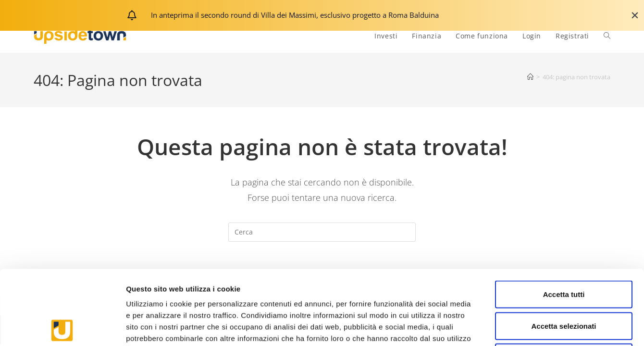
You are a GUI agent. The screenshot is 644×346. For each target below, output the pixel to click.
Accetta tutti (564, 220)
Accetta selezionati (563, 252)
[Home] (530, 77)
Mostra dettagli (506, 327)
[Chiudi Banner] (635, 15)
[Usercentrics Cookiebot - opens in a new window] (62, 327)
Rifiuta (564, 283)
